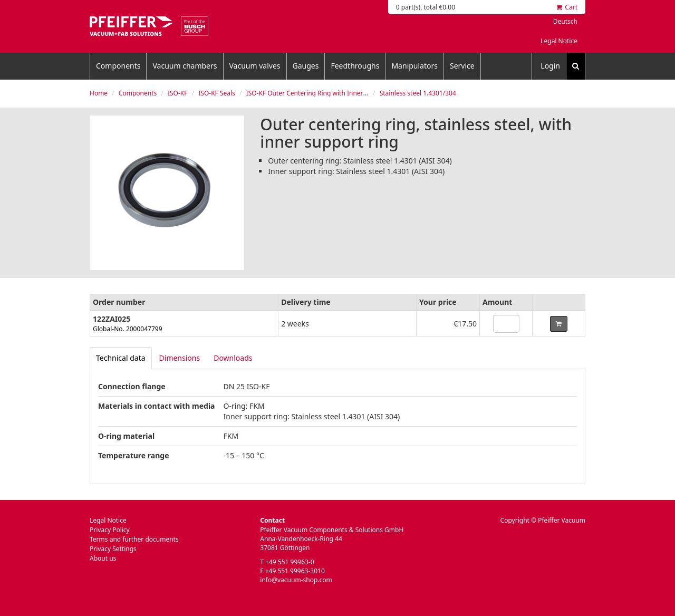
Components (118, 66)
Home (99, 93)
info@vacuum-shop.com (296, 580)
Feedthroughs (355, 66)
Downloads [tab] (233, 358)
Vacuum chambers (185, 66)
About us (103, 558)
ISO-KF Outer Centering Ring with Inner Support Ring (325, 93)
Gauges (306, 66)
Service (462, 66)
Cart (567, 7)
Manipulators (414, 66)
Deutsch (565, 21)
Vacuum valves (255, 66)
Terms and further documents (134, 539)
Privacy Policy (110, 530)
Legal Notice (559, 41)
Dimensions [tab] (180, 358)
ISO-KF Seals (217, 93)
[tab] (121, 358)
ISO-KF (178, 93)
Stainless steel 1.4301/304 (418, 93)
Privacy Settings (113, 549)
